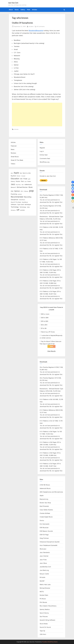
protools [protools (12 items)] (20, 194)
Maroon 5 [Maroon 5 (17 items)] (13, 187)
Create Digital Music (46, 517)
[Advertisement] (37, 115)
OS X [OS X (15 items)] (22, 191)
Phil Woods (43, 602)
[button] (73, 182)
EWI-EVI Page (44, 535)
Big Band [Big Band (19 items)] (13, 176)
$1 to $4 (44, 328)
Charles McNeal (45, 513)
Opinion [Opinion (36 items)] (17, 191)
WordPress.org (45, 162)
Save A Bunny (44, 613)
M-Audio (42, 577)
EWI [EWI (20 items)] (21, 179)
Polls (29, 10)
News (13, 149)
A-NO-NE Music (45, 485)
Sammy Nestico (45, 609)
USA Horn (43, 634)
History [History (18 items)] (13, 181)
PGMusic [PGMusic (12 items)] (26, 191)
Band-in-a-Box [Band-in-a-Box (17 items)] (27, 173)
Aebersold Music (45, 488)
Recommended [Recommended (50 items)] (17, 197)
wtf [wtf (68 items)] (18, 210)
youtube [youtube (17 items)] (22, 210)
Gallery (23, 10)
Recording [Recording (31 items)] (28, 197)
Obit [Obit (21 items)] (12, 191)
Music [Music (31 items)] (31, 187)
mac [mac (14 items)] (23, 185)
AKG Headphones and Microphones (51, 492)
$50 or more (45, 314)
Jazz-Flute (43, 560)
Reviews (13, 153)
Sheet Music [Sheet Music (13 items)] (22, 200)
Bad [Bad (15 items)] (21, 173)
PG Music (43, 599)
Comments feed (45, 158)
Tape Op (42, 631)
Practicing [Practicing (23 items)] (14, 194)
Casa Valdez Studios (46, 510)
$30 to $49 (45, 318)
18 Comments (41, 26)
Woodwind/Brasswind (36, 31)
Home (17, 10)
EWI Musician (44, 528)
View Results (51, 351)
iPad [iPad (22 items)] (22, 181)
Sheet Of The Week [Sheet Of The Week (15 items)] (16, 202)
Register (42, 148)
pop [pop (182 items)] (31, 191)
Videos (13, 164)
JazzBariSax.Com (45, 567)
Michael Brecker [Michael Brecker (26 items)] (22, 187)
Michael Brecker (45, 588)
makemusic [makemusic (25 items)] (28, 184)
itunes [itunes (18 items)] (29, 181)
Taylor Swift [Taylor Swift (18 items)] (20, 204)
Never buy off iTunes (48, 332)
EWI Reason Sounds (46, 531)
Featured (14, 146)
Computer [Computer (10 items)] (23, 176)
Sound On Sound (45, 627)
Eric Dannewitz (45, 524)
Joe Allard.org (44, 570)
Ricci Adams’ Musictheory (48, 606)
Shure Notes (44, 624)
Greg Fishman (44, 538)
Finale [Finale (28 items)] (25, 179)
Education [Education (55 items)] (15, 179)
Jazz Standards (45, 553)
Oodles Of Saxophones (22, 23)
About (11, 10)
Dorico (42, 520)
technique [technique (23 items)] (28, 204)
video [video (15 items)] (28, 207)
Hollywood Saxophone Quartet (50, 542)
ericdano (31, 26)
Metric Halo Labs (45, 585)
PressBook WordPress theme (50, 642)
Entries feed (44, 155)
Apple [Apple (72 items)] (16, 173)
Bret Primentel (44, 506)
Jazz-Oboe (43, 563)
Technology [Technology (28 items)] (15, 207)
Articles (35, 10)
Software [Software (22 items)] (14, 204)
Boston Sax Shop (45, 503)
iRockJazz (43, 549)
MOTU (42, 592)
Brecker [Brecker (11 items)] (19, 176)
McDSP (42, 581)
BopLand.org (44, 499)
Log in (42, 151)
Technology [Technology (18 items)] (23, 207)
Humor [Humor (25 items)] (18, 181)
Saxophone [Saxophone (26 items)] (15, 200)
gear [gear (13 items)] (29, 179)
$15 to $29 (45, 321)
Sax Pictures (44, 617)
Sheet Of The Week (17, 160)
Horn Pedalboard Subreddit (48, 545)
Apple (42, 496)
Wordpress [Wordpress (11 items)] (13, 210)
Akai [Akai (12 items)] (12, 173)
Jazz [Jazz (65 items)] (13, 184)
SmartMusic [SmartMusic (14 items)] (25, 202)
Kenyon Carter (44, 574)
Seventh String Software (47, 620)
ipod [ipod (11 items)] (26, 182)
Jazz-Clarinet (44, 556)
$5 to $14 (44, 325)
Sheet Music (15, 157)
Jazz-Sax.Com (13, 3)
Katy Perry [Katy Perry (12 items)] (18, 185)
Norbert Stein (44, 595)
